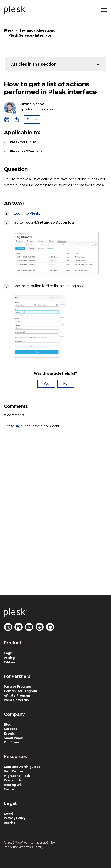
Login (8, 653)
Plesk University (17, 700)
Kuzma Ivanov (32, 104)
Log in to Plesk (26, 213)
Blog (7, 724)
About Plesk (13, 738)
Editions (10, 662)
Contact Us (13, 780)
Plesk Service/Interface (30, 35)
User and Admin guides (22, 767)
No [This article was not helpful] (66, 384)
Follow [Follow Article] (32, 119)
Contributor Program (20, 691)
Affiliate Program (17, 696)
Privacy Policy (15, 818)
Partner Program (17, 687)
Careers (11, 729)
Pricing (9, 658)
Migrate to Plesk (17, 776)
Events (9, 733)
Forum (9, 789)
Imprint (10, 823)
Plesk (9, 30)
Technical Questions (37, 30)
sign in (21, 426)
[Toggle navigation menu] (104, 10)
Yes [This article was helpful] (46, 384)
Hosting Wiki (13, 785)
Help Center (14, 771)
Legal (8, 814)
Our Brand (12, 742)
